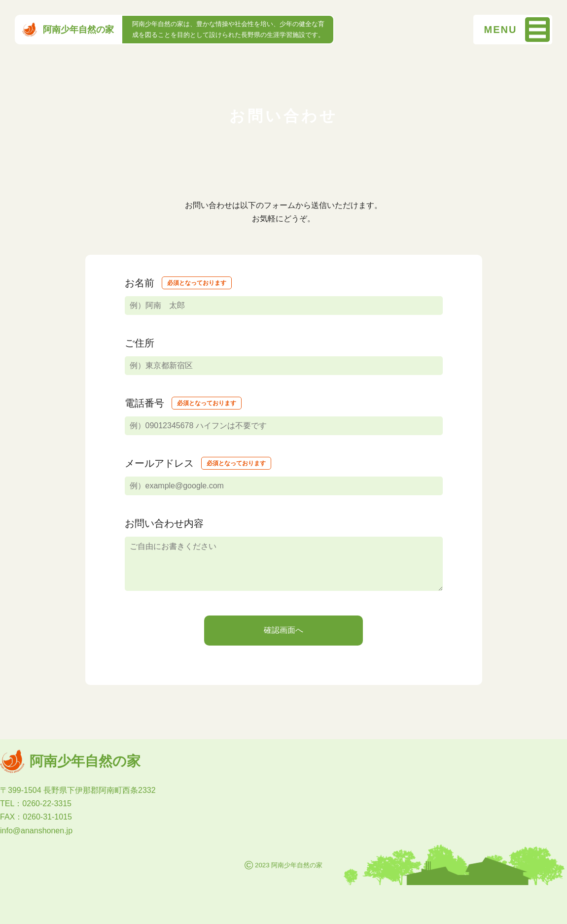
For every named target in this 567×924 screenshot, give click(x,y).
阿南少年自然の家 (68, 30)
